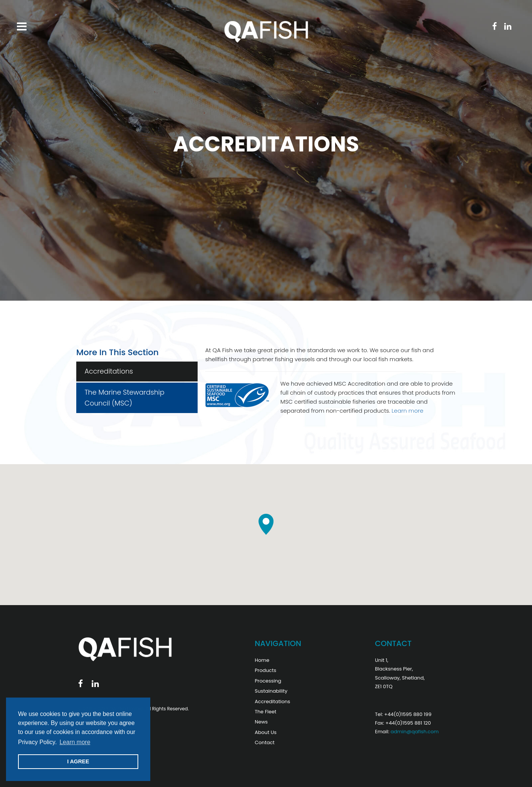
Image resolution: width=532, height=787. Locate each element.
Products (265, 670)
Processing (268, 681)
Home (262, 660)
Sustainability (271, 691)
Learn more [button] (75, 742)
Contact (265, 742)
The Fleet (266, 712)
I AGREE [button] (78, 761)
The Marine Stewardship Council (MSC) (125, 398)
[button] (266, 524)
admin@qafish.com (414, 732)
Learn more (407, 411)
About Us (266, 732)
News (261, 722)
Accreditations (109, 371)
